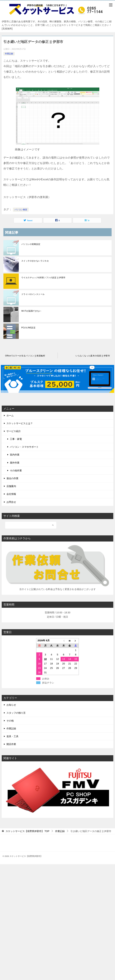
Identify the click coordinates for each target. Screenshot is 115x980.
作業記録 (9, 54)
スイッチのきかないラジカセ (35, 261)
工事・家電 (16, 439)
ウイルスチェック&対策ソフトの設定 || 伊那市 (43, 278)
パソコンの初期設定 (31, 244)
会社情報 (11, 494)
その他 (10, 721)
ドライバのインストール (33, 294)
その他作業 (16, 471)
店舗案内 (11, 486)
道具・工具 (12, 736)
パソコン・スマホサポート (24, 447)
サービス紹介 (14, 431)
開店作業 (11, 744)
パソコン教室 (21, 210)
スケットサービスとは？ (20, 423)
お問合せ (11, 502)
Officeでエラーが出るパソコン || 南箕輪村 (25, 356)
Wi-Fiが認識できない (31, 311)
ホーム (10, 415)
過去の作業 (12, 478)
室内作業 (15, 455)
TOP (27, 831)
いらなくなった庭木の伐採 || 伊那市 (93, 356)
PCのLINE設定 (28, 328)
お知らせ (11, 705)
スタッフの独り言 (16, 713)
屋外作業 (15, 463)
